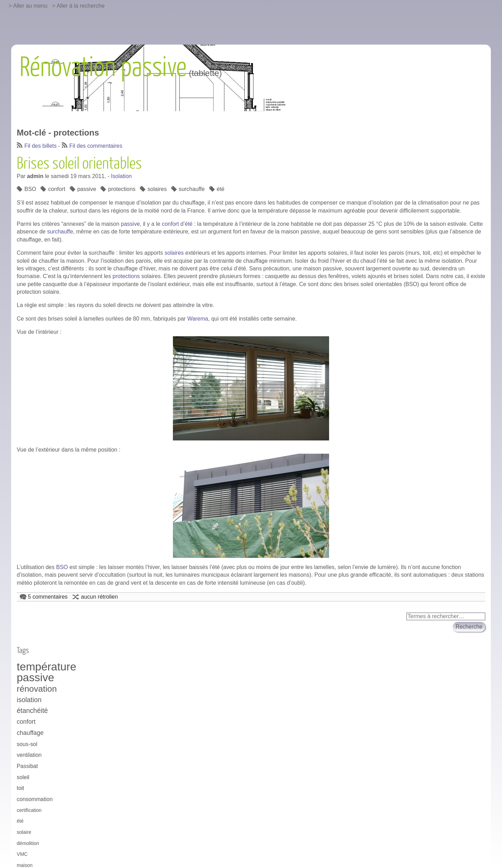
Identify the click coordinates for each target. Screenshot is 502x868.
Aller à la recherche (81, 6)
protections (122, 189)
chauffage (30, 733)
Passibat (27, 766)
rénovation (37, 689)
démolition (28, 843)
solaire (24, 832)
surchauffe (192, 189)
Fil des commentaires (96, 146)
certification (29, 810)
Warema (198, 319)
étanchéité (32, 710)
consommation (35, 799)
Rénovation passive (103, 68)
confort (57, 189)
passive (87, 189)
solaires (157, 189)
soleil (23, 777)
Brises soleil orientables (79, 164)
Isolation (121, 176)
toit (20, 788)
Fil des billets (40, 146)
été (221, 189)
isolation (29, 700)
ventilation (29, 755)
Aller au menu (31, 6)
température (47, 667)
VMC (22, 854)
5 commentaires (48, 597)
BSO (30, 189)
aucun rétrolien (99, 597)
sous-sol (27, 744)
